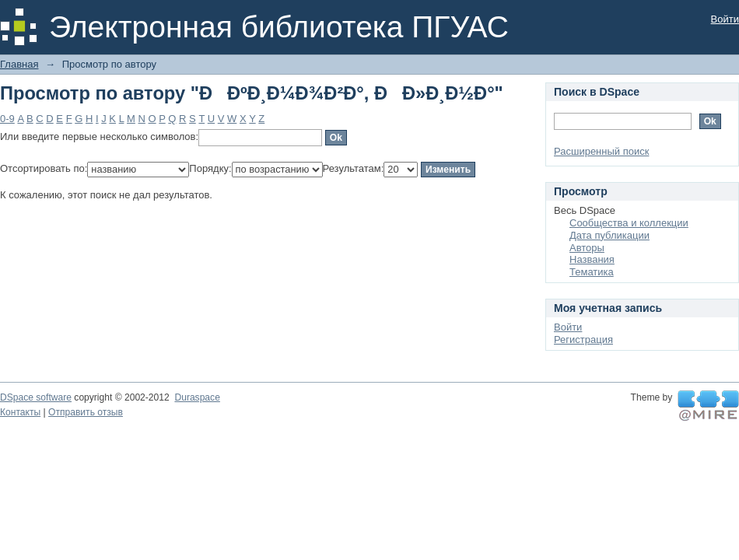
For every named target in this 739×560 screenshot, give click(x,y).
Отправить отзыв (86, 412)
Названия (592, 259)
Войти (725, 19)
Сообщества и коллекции (629, 223)
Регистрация (583, 339)
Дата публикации (609, 235)
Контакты (20, 412)
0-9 (7, 119)
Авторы (587, 248)
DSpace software (36, 397)
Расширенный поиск (601, 151)
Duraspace (197, 397)
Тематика (592, 272)
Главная (19, 64)
